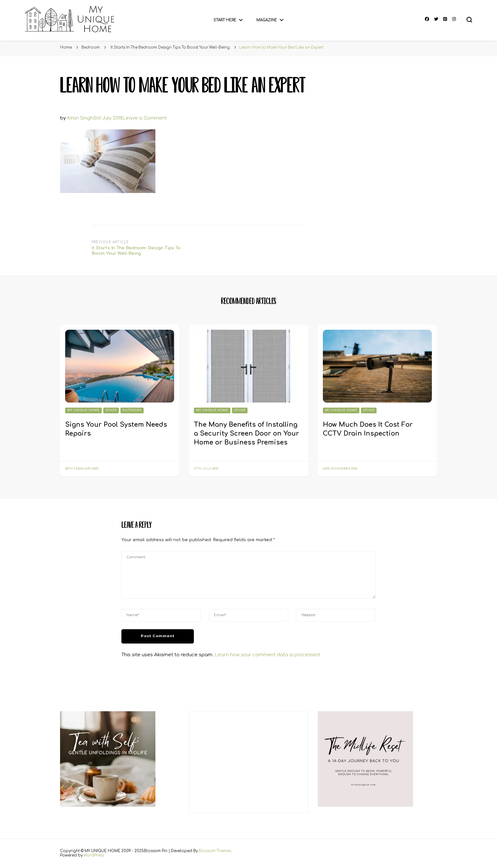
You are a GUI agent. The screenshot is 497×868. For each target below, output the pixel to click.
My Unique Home (83, 410)
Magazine (267, 20)
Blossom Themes (215, 851)
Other (111, 410)
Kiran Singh (80, 118)
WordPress (94, 855)
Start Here (225, 20)
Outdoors (132, 410)
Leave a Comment (145, 118)
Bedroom (91, 48)
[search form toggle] (469, 20)
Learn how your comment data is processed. (268, 655)
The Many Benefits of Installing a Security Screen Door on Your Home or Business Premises (246, 434)
